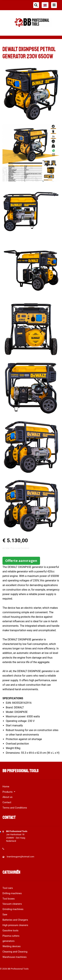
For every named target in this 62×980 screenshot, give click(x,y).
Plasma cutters (11, 936)
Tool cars (8, 888)
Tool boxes (9, 899)
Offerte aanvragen (21, 561)
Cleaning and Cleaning (15, 952)
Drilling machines (12, 893)
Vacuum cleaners (12, 904)
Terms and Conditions (15, 808)
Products (8, 792)
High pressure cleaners (15, 925)
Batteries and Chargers (15, 920)
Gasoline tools (10, 931)
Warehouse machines (14, 957)
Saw (5, 915)
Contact (7, 802)
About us (7, 797)
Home (6, 787)
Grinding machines (13, 909)
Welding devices (11, 946)
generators (9, 941)
